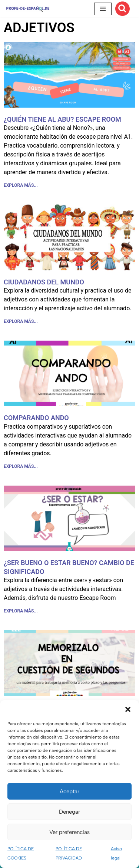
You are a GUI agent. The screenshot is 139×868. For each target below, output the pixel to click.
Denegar (69, 812)
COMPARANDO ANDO (36, 418)
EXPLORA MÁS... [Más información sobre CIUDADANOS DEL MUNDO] (21, 321)
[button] (128, 709)
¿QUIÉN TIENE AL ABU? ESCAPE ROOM (62, 119)
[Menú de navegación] (103, 9)
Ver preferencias (69, 832)
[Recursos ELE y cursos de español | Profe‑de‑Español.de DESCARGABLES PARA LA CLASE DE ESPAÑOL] (28, 9)
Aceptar (69, 791)
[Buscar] (123, 9)
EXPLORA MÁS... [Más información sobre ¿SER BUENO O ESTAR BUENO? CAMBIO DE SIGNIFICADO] (21, 611)
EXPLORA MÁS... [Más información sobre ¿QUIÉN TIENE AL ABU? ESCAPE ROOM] (21, 185)
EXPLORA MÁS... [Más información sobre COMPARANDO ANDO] (21, 466)
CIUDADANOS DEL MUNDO (44, 282)
